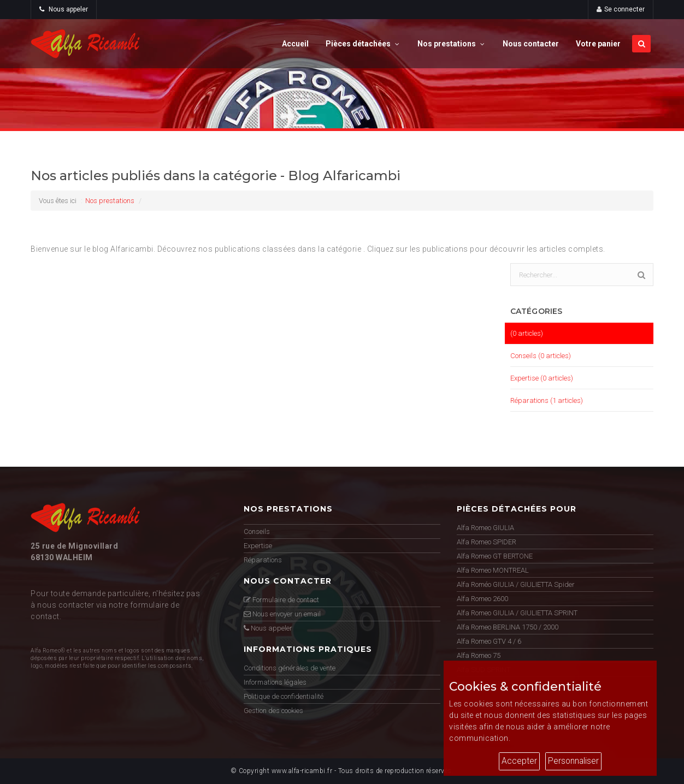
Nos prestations (452, 44)
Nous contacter (531, 44)
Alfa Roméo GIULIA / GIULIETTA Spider (516, 584)
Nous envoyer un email (282, 614)
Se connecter (624, 9)
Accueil (295, 44)
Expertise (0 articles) (542, 378)
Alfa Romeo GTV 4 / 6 (489, 641)
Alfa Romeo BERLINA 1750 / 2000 (508, 627)
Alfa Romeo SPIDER (487, 542)
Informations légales (275, 682)
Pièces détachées (363, 44)
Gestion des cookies (273, 711)
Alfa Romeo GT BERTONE (495, 556)
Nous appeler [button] (64, 9)
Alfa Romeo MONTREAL (493, 570)
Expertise (258, 546)
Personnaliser (573, 761)
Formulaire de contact (281, 600)
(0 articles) (527, 333)
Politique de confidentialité (284, 696)
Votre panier (598, 44)
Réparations (263, 560)
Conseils (257, 531)
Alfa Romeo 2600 (482, 599)
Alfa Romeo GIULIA (485, 528)
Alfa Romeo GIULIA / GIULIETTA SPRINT (517, 613)
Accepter (519, 761)
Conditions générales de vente (290, 668)
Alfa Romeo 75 (479, 655)
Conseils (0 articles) (541, 356)
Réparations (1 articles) (547, 400)
